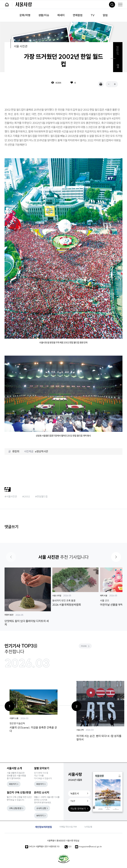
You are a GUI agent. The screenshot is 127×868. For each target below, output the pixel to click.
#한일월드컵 (41, 496)
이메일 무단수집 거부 (68, 827)
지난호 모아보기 (78, 809)
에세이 (61, 15)
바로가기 (13, 784)
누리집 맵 (88, 827)
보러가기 (40, 816)
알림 (105, 15)
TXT (73, 801)
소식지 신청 (41, 808)
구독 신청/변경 (15, 808)
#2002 (26, 496)
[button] (116, 557)
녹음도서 (75, 793)
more (84, 646)
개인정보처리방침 (43, 827)
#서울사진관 (11, 496)
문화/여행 (25, 15)
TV (93, 15)
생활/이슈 (44, 15)
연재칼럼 (78, 15)
